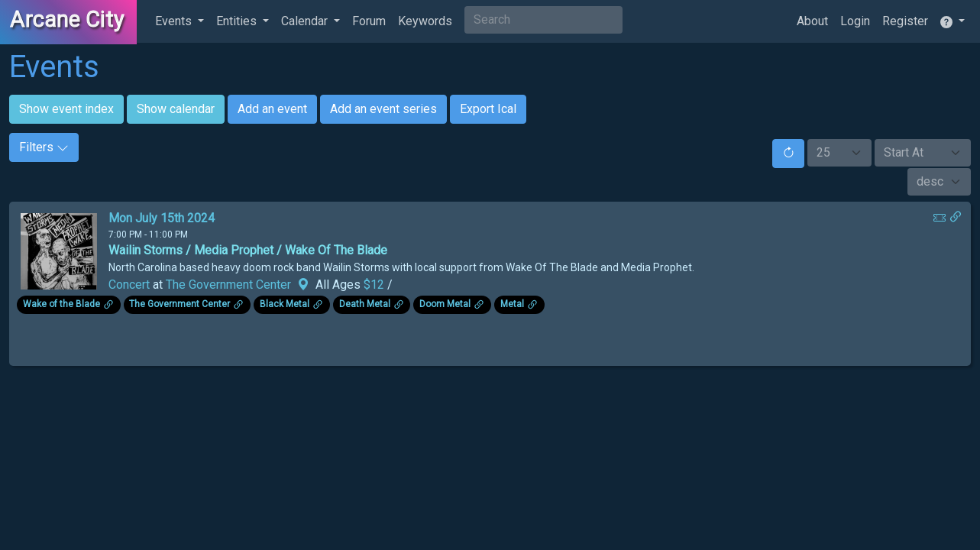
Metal (512, 304)
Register (905, 21)
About (812, 21)
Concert (129, 285)
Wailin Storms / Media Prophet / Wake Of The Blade (248, 250)
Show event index (66, 109)
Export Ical (488, 109)
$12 (375, 285)
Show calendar (176, 109)
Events (175, 21)
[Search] (543, 20)
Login (855, 21)
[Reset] (788, 154)
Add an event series (383, 109)
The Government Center (228, 285)
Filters (44, 147)
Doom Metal (445, 304)
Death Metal (365, 304)
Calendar (306, 21)
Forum (369, 21)
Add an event (272, 109)
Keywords (425, 21)
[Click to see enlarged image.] (59, 250)
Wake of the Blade (61, 304)
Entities (238, 21)
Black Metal (285, 304)
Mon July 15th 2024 (162, 218)
